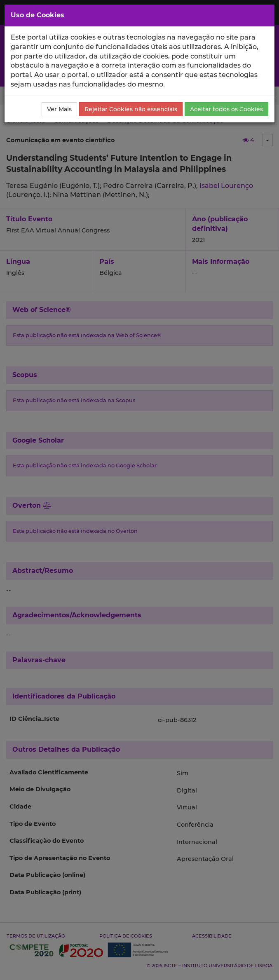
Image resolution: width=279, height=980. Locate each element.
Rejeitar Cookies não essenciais (131, 109)
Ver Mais (59, 109)
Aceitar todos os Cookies (226, 109)
